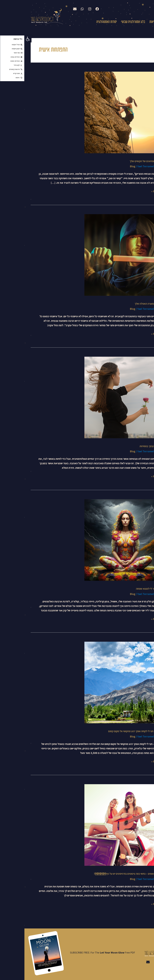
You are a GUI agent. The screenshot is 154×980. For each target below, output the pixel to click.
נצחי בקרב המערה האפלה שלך (126, 304)
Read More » (134, 191)
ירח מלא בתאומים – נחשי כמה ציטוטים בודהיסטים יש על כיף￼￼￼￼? (105, 874)
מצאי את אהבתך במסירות (128, 446)
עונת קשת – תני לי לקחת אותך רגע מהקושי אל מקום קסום (113, 731)
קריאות (129, 22)
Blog (108, 166)
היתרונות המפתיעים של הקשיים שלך (123, 161)
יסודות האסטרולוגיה (82, 22)
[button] (4, 39)
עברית (147, 9)
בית (146, 22)
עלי (138, 22)
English (134, 8)
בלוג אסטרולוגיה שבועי (109, 22)
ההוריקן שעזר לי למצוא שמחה (126, 589)
